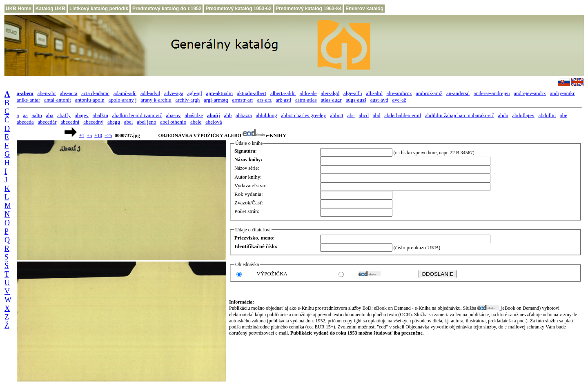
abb (228, 115)
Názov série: (247, 168)
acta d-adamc (95, 93)
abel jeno (146, 122)
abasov (174, 115)
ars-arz (264, 100)
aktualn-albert (252, 93)
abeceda (25, 122)
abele (196, 122)
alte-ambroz (399, 93)
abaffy (64, 115)
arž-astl (283, 100)
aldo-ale (308, 93)
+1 (82, 135)
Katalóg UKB (50, 9)
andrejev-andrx (530, 93)
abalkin (100, 115)
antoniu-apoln (90, 100)
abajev (82, 115)
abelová (214, 122)
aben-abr (47, 93)
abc (351, 115)
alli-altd (374, 93)
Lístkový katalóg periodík (99, 9)
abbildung (266, 115)
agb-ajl (195, 93)
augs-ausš (356, 100)
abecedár (47, 122)
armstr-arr (243, 100)
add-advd (150, 93)
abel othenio (173, 122)
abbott (337, 115)
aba (50, 115)
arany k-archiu (156, 100)
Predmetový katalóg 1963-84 (308, 9)
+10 (98, 135)
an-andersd (458, 93)
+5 (89, 135)
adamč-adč (125, 93)
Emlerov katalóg (364, 9)
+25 (108, 135)
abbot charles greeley (303, 115)
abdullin (547, 115)
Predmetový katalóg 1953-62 (238, 9)
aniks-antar (29, 100)
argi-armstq (216, 100)
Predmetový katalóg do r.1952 (167, 9)
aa (25, 115)
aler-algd (330, 93)
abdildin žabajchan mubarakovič (460, 115)
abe (563, 115)
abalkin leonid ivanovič (137, 115)
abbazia (244, 115)
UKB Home (19, 9)
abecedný (93, 122)
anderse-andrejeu (492, 93)
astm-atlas (306, 100)
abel (129, 122)
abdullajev (523, 115)
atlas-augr (331, 100)
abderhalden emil (403, 115)
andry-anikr (562, 93)
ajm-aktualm (220, 93)
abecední (70, 122)
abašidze (194, 115)
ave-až (399, 100)
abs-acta (69, 93)
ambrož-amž (429, 93)
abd (377, 115)
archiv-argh (188, 100)
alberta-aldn (283, 93)
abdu (503, 115)
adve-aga (174, 93)
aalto (37, 115)
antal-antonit (58, 100)
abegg (114, 122)
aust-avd (379, 100)
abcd (364, 115)
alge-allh (353, 93)
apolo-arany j (123, 100)
